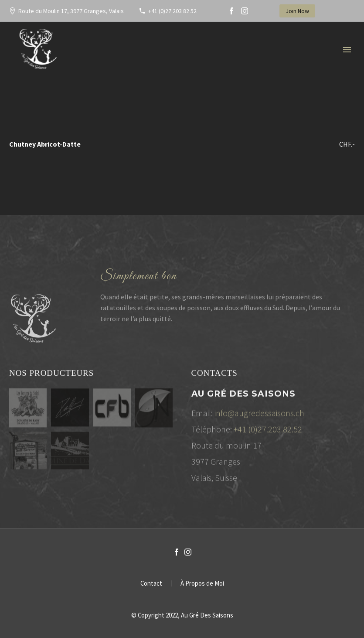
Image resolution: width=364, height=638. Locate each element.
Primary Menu (347, 50)
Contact (151, 584)
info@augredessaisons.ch (259, 415)
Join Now (297, 11)
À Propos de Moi (202, 584)
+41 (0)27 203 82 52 (172, 11)
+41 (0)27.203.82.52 (268, 431)
